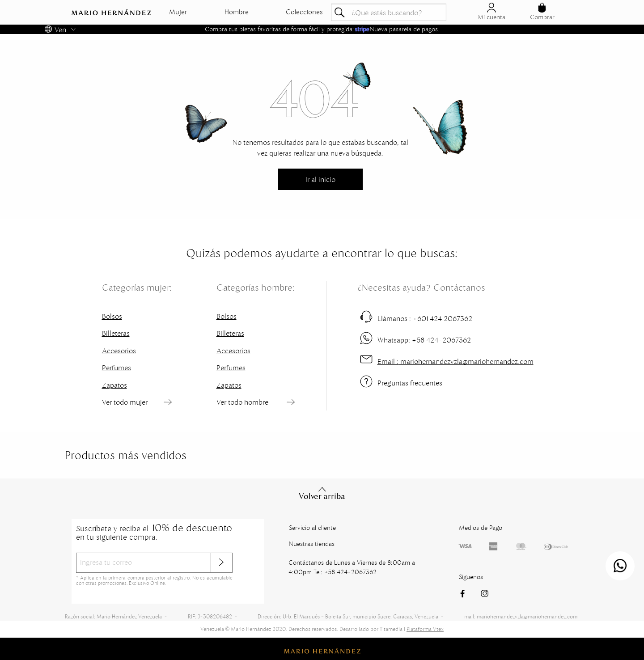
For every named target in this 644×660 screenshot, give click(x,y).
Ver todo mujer (125, 402)
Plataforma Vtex (425, 629)
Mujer (178, 12)
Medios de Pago (481, 528)
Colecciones (304, 12)
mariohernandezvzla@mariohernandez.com (455, 361)
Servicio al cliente (312, 528)
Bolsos (112, 316)
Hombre (237, 12)
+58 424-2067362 (424, 340)
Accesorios (119, 351)
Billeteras (116, 333)
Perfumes (117, 368)
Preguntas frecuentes (410, 383)
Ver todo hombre (242, 402)
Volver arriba (322, 493)
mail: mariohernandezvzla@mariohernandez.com (521, 616)
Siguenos (471, 577)
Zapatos (114, 385)
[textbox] (389, 12)
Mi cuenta (491, 12)
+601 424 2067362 (425, 318)
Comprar (542, 12)
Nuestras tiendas (312, 544)
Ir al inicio (320, 179)
